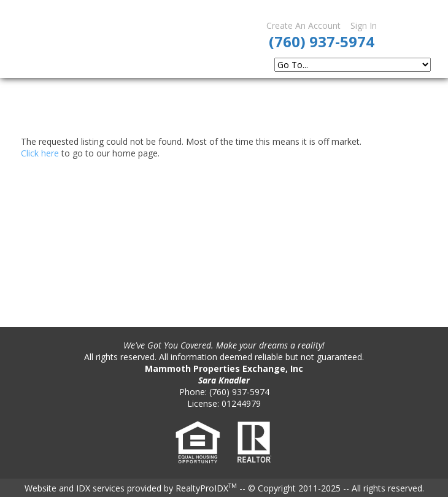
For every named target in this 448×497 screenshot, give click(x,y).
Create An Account (303, 25)
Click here (40, 153)
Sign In (364, 25)
